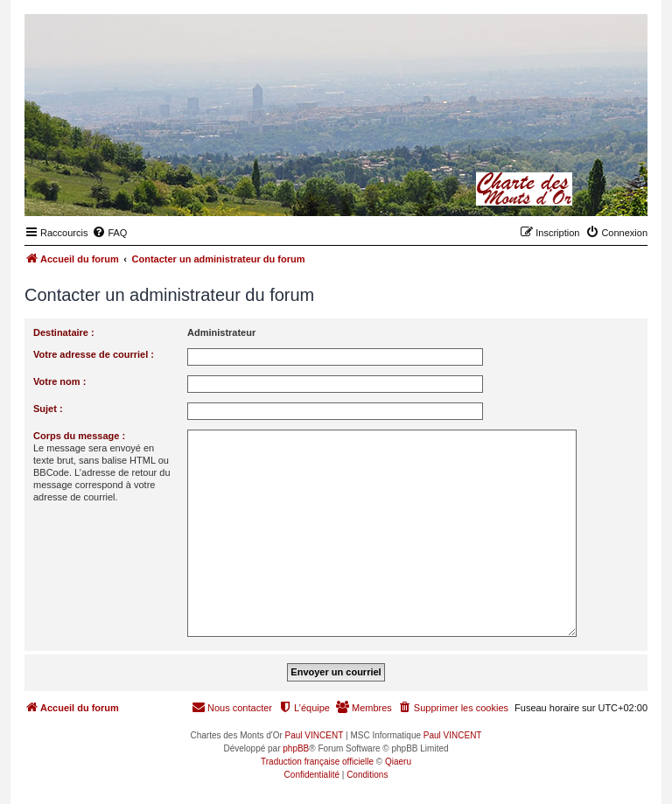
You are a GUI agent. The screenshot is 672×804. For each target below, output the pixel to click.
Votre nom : (59, 381)
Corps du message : (79, 436)
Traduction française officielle (317, 762)
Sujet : (48, 409)
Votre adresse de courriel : (94, 354)
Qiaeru (398, 762)
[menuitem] (109, 233)
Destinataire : (64, 332)
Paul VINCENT (315, 735)
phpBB (296, 748)
